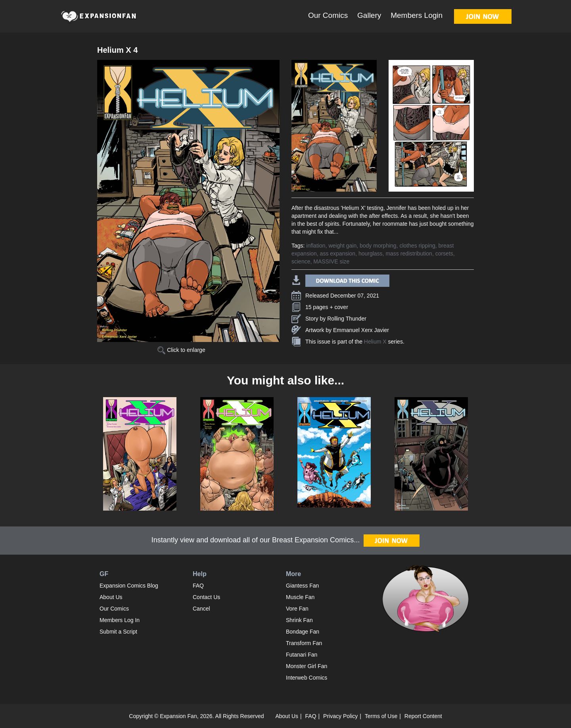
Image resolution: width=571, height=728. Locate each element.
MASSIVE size (331, 261)
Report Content (423, 716)
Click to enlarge (181, 350)
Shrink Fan (299, 620)
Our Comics (328, 15)
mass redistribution (409, 254)
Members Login (417, 15)
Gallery (369, 15)
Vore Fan (297, 609)
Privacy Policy (340, 716)
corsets (444, 254)
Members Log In (120, 620)
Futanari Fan (302, 655)
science (301, 261)
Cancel (201, 609)
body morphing (378, 246)
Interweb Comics (307, 678)
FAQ (198, 586)
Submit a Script (118, 632)
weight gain (342, 246)
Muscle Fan (300, 597)
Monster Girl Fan (307, 666)
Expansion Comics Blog (129, 586)
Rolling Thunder (347, 319)
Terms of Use (381, 716)
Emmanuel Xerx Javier (361, 330)
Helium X (375, 342)
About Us (111, 597)
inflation (316, 246)
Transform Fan (304, 643)
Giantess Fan (302, 586)
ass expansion (338, 254)
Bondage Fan (303, 632)
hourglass (371, 254)
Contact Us (206, 597)
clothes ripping (417, 246)
